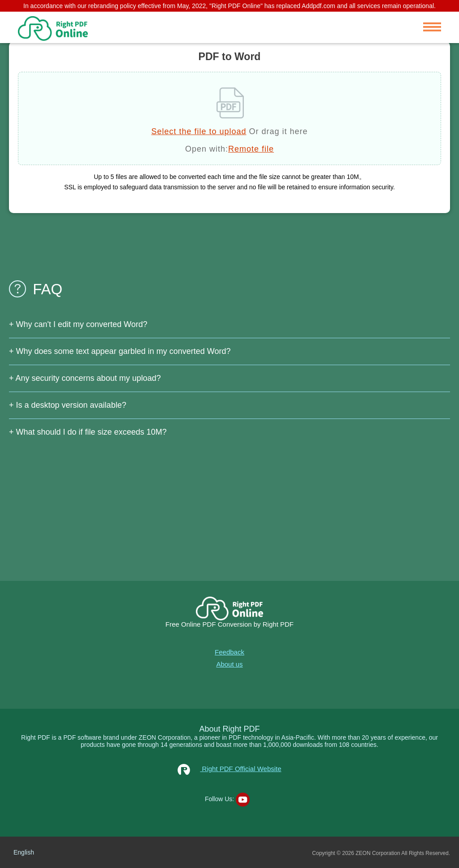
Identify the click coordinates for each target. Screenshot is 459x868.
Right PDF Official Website (229, 769)
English (24, 852)
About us (229, 664)
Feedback (229, 652)
